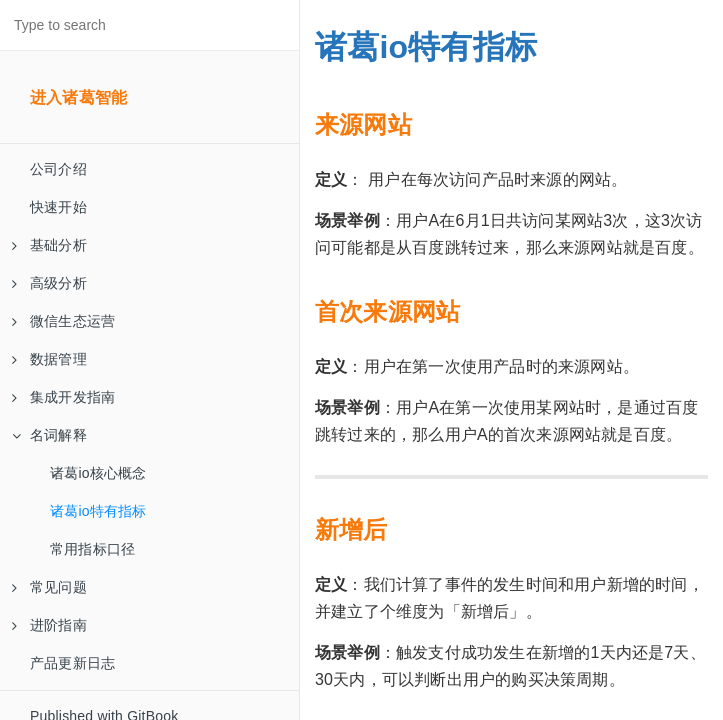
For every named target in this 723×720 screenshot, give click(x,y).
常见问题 (49, 587)
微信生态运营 (63, 321)
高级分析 (49, 283)
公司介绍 (58, 169)
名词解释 (49, 435)
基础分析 (49, 245)
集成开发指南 (63, 397)
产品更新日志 (72, 663)
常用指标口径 (92, 549)
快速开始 (58, 207)
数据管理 (49, 359)
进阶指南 (49, 625)
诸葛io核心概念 (98, 473)
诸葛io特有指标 (98, 511)
